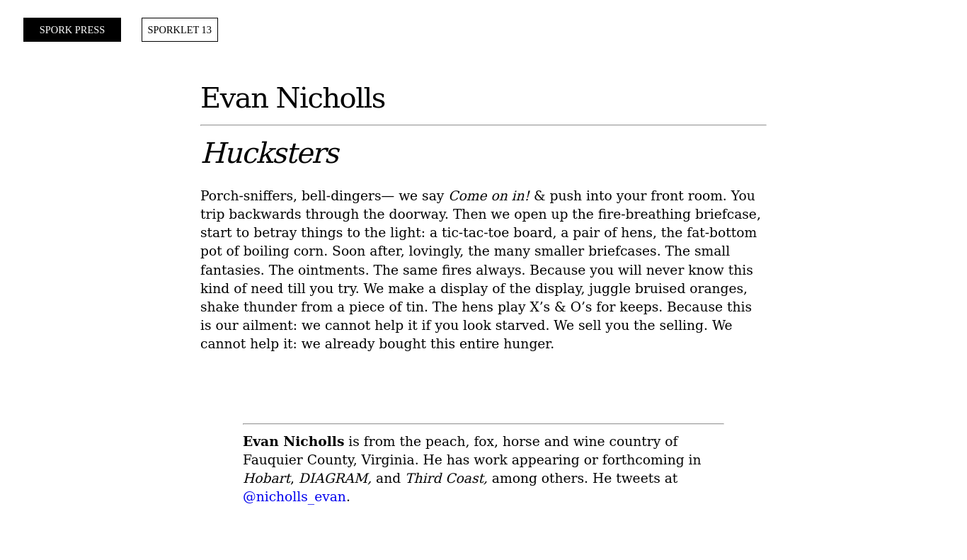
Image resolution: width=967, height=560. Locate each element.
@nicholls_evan (294, 497)
